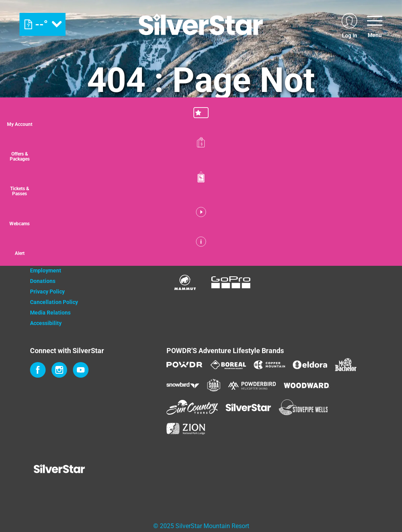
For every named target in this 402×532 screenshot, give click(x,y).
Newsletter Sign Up (54, 260)
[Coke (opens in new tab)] (194, 251)
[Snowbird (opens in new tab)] (183, 385)
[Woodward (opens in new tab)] (307, 385)
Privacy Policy (47, 292)
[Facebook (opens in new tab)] (38, 370)
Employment (46, 270)
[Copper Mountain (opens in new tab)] (270, 365)
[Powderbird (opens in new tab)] (252, 385)
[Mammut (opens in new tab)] (185, 282)
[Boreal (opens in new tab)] (228, 365)
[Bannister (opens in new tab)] (285, 251)
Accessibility (46, 323)
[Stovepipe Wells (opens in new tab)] (303, 407)
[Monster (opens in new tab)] (240, 251)
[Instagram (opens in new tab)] (59, 370)
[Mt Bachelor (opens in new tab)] (346, 365)
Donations (43, 281)
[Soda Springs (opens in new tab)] (214, 385)
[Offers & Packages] (383, 153)
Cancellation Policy (54, 302)
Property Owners (51, 249)
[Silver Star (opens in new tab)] (248, 407)
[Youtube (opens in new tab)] (81, 370)
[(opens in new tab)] (349, 24)
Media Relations (50, 313)
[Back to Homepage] (89, 470)
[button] (383, 118)
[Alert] (383, 258)
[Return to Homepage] (201, 24)
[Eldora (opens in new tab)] (310, 365)
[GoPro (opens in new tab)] (231, 282)
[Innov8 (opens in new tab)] (340, 251)
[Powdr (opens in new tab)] (184, 365)
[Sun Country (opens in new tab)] (192, 407)
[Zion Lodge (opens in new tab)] (186, 429)
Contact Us (43, 239)
